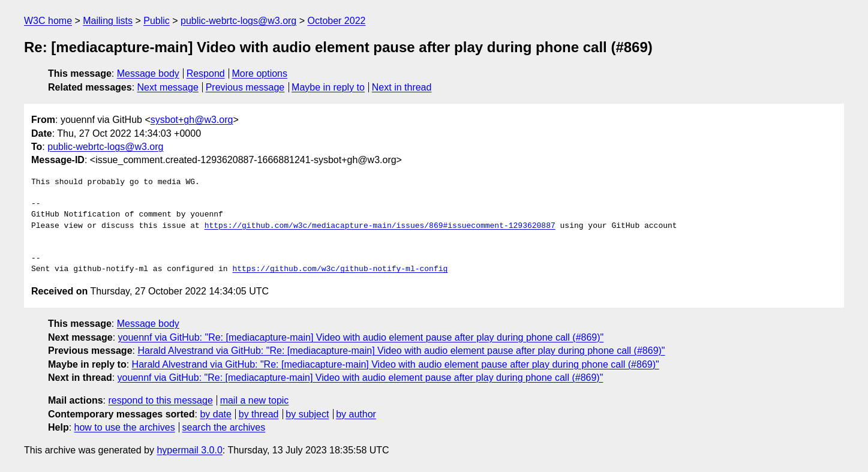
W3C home (48, 21)
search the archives (224, 427)
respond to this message (160, 400)
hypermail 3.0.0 (189, 450)
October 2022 (337, 21)
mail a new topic (255, 400)
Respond (206, 73)
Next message (168, 87)
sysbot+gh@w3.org (192, 120)
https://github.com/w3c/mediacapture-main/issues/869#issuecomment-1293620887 (380, 226)
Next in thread (402, 87)
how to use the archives (125, 427)
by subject (307, 414)
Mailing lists (108, 21)
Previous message (245, 87)
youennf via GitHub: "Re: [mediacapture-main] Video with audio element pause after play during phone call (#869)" (361, 337)
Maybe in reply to (328, 87)
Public (157, 21)
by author (356, 414)
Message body (148, 73)
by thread (259, 414)
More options (260, 73)
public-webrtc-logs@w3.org (238, 21)
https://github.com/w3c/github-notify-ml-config (340, 269)
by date (215, 414)
